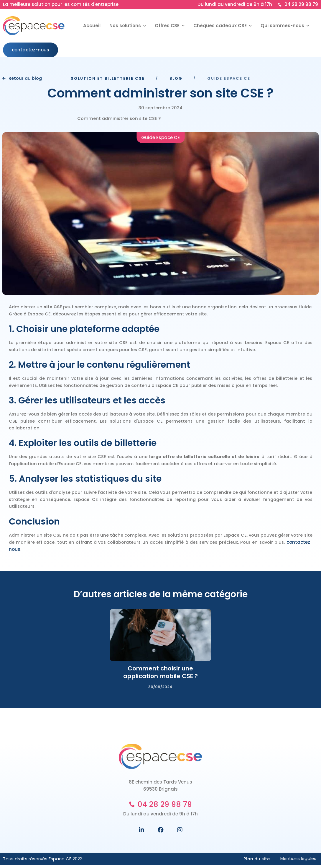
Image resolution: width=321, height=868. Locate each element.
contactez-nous (31, 50)
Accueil (92, 26)
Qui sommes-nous (283, 26)
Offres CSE (168, 26)
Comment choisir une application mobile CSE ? (160, 675)
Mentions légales (298, 862)
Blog (176, 79)
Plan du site (255, 862)
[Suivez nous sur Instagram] (180, 833)
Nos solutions (126, 26)
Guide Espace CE (160, 138)
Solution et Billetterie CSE (108, 79)
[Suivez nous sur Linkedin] (141, 833)
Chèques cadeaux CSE (221, 26)
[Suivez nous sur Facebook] (161, 833)
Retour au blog (24, 79)
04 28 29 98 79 (298, 4)
